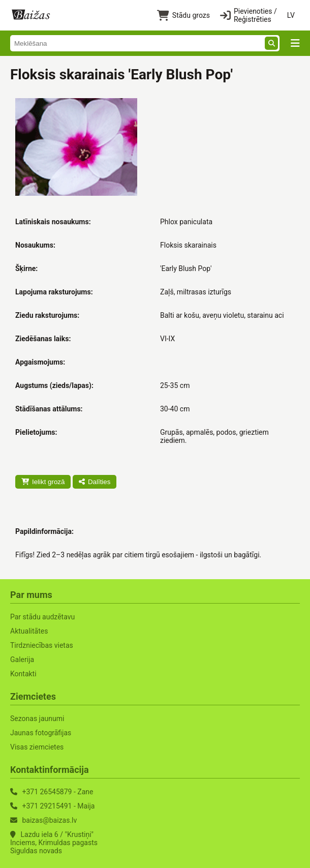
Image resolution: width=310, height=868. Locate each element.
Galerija (22, 660)
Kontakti (23, 674)
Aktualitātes (29, 631)
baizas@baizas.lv (49, 820)
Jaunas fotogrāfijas (41, 733)
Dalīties (95, 482)
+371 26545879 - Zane (57, 792)
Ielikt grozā (43, 482)
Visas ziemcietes (37, 747)
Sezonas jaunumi (37, 719)
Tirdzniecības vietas (42, 645)
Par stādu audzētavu (42, 617)
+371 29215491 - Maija (58, 806)
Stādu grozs (183, 16)
